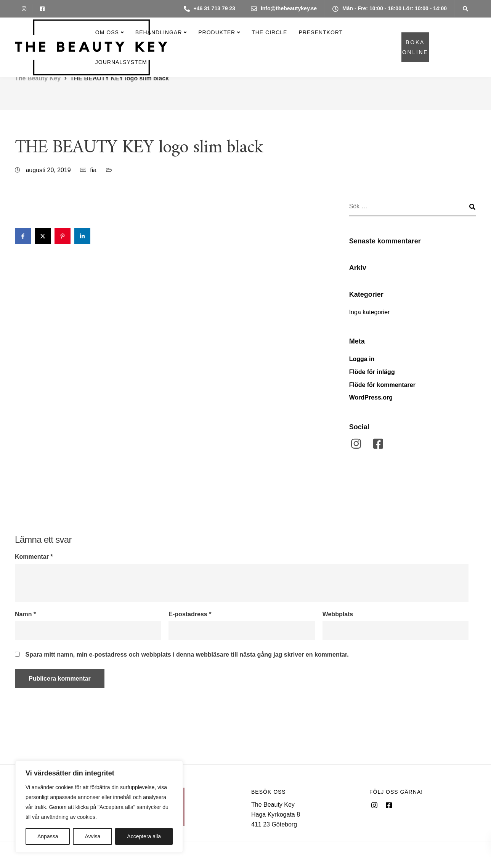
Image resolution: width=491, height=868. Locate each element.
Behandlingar (159, 32)
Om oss (107, 32)
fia (93, 170)
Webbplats (338, 614)
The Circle (269, 32)
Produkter (217, 32)
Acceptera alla (144, 836)
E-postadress (190, 614)
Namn (25, 614)
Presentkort (321, 32)
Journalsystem (121, 62)
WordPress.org (371, 397)
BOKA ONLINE (415, 47)
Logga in (362, 359)
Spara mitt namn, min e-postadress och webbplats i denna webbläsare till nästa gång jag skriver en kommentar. (187, 655)
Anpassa (48, 836)
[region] (99, 807)
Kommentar (34, 557)
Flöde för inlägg (372, 372)
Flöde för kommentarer (382, 385)
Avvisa (92, 836)
